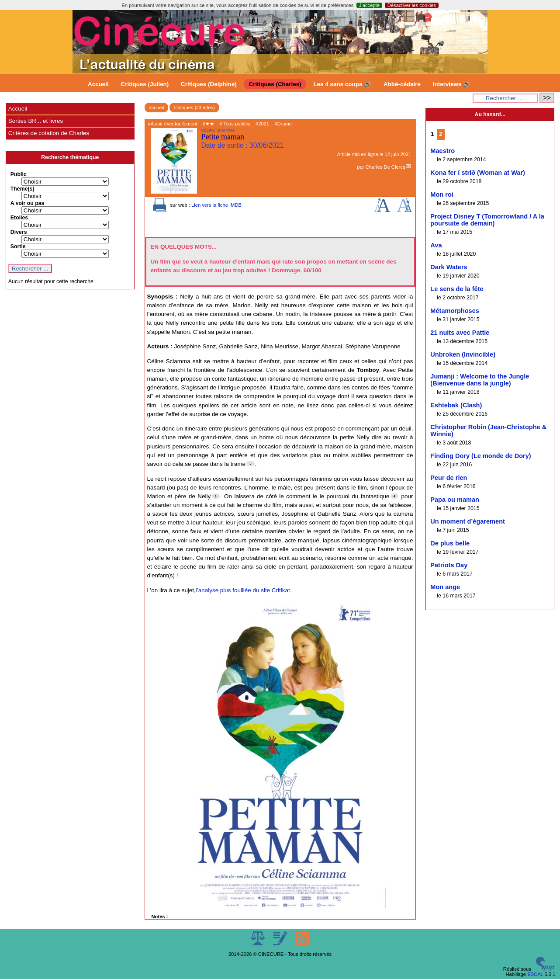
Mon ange (445, 587)
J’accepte (369, 5)
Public (19, 174)
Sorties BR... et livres (36, 121)
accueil (157, 108)
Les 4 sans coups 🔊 (342, 84)
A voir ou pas (28, 203)
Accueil (98, 84)
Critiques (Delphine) (209, 84)
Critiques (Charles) (275, 84)
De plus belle (450, 543)
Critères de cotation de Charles (49, 133)
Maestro (442, 151)
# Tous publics (235, 124)
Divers (19, 232)
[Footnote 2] (250, 464)
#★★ (208, 124)
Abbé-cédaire (402, 84)
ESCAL (535, 974)
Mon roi (442, 194)
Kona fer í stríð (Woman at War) (478, 173)
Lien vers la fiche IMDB (216, 205)
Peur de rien (449, 478)
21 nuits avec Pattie (460, 333)
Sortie (18, 246)
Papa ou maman (455, 500)
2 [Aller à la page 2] (441, 134)
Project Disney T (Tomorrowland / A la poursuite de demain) (487, 220)
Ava (436, 245)
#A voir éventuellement (173, 124)
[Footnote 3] (216, 496)
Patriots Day (449, 565)
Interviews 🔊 (452, 84)
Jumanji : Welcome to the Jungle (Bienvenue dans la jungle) (480, 380)
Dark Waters (449, 267)
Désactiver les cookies (412, 5)
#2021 (262, 124)
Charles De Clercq (385, 167)
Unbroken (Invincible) (463, 354)
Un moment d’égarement (468, 521)
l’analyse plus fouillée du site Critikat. (244, 590)
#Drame (283, 124)
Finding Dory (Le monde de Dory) (480, 456)
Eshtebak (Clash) (456, 405)
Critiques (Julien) (145, 84)
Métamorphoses (455, 311)
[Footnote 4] (394, 496)
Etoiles (19, 218)
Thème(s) (22, 189)
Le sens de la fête (457, 289)
